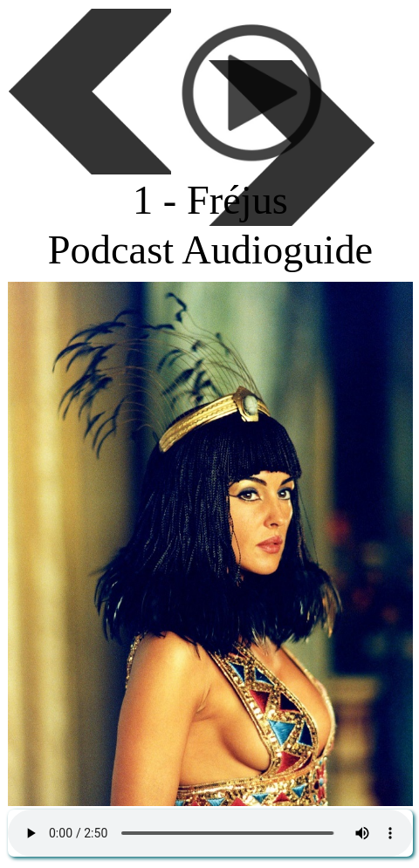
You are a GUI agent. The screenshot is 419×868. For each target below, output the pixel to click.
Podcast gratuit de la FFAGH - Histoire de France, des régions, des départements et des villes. (210, 833)
